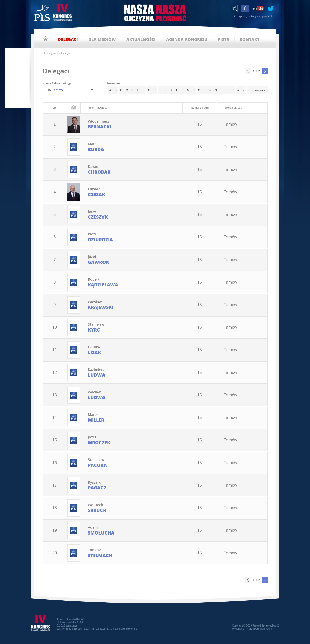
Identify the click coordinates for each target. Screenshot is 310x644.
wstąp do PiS (234, 8)
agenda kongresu (187, 39)
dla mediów (102, 39)
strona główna (45, 39)
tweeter (271, 8)
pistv (224, 39)
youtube (258, 8)
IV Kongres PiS (54, 13)
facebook (245, 8)
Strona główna (51, 53)
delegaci (68, 39)
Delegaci (66, 53)
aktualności (141, 39)
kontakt (250, 39)
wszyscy (260, 90)
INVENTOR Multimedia (259, 629)
